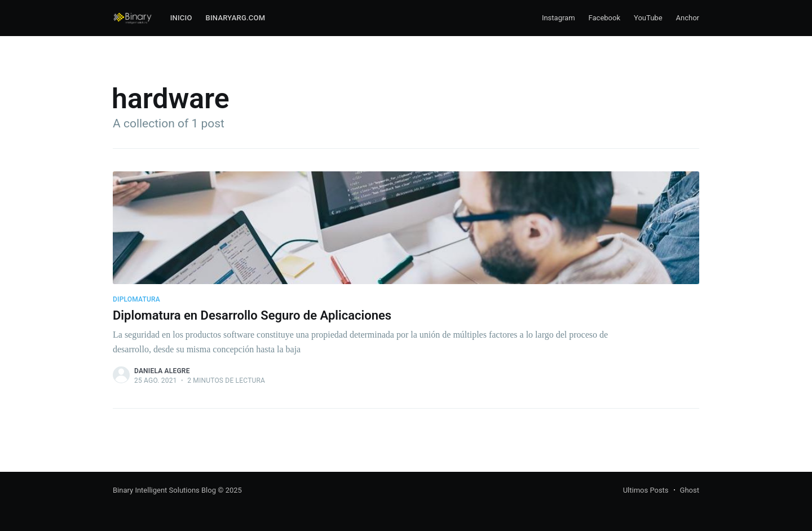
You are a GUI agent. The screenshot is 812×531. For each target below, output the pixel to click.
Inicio (181, 18)
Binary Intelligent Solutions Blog (164, 490)
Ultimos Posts (646, 490)
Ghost (690, 490)
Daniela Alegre (162, 371)
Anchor (688, 18)
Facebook (604, 18)
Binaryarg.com (236, 18)
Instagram (559, 18)
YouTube (648, 18)
